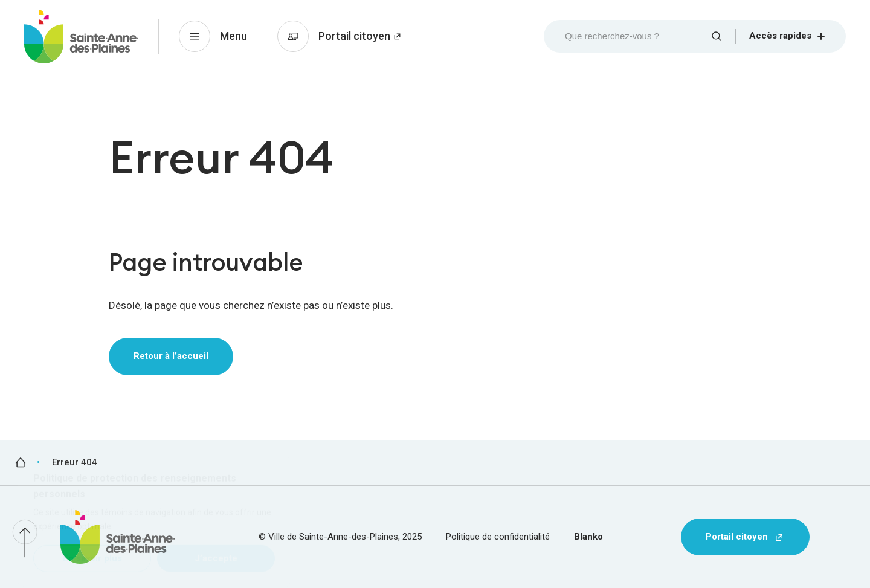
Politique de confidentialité (498, 537)
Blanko (588, 537)
